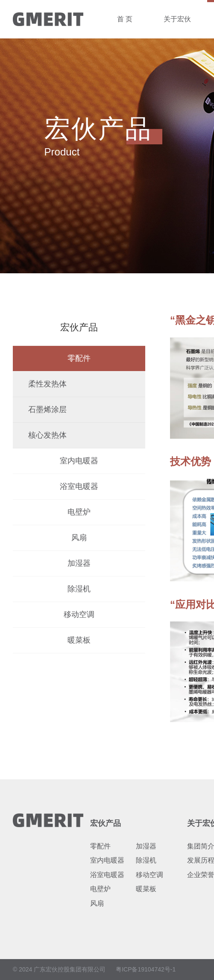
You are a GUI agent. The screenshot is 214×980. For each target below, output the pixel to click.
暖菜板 (79, 640)
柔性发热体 (47, 384)
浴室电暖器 (79, 486)
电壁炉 (79, 512)
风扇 (79, 538)
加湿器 (79, 563)
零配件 (79, 358)
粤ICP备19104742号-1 (146, 969)
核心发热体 (47, 435)
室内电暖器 (79, 461)
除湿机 (79, 589)
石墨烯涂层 (47, 410)
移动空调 (79, 614)
